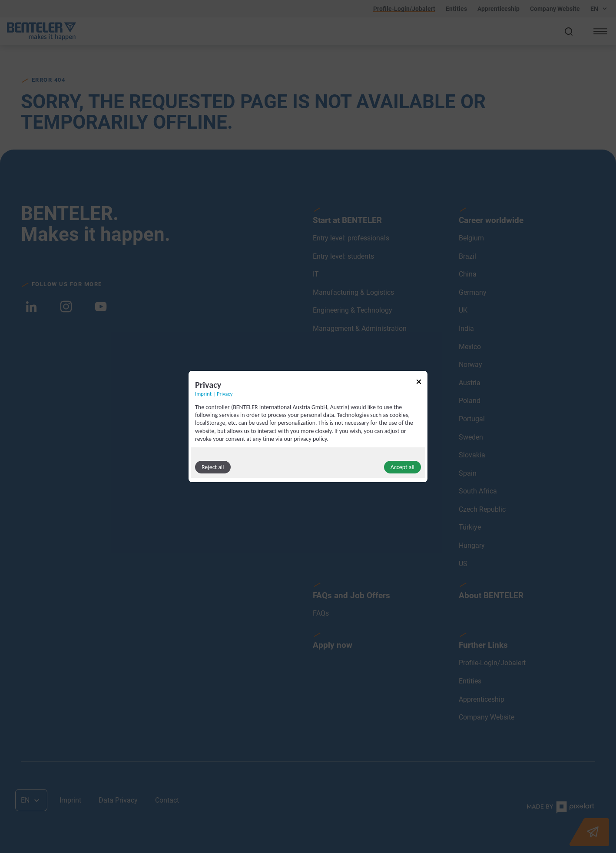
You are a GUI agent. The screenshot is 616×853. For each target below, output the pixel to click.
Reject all (213, 467)
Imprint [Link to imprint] (203, 394)
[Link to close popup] (419, 383)
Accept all (402, 467)
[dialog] (308, 426)
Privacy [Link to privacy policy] (225, 394)
